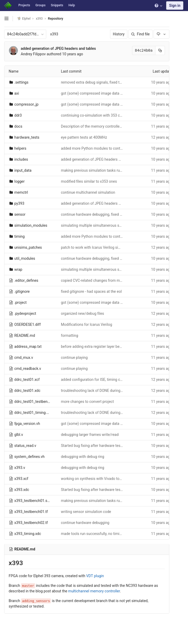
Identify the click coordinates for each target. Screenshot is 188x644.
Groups (41, 5)
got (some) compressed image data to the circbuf (101, 93)
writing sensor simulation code (86, 512)
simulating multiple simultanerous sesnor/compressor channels (113, 225)
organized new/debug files (82, 313)
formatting (70, 335)
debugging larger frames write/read (90, 435)
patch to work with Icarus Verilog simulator (96, 247)
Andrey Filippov (33, 54)
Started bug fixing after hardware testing (94, 446)
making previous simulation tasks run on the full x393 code (109, 170)
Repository (56, 19)
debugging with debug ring (83, 457)
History (117, 34)
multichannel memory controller (94, 591)
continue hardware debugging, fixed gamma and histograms (110, 214)
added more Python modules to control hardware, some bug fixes (114, 148)
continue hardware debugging (85, 523)
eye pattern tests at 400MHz (84, 137)
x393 (54, 34)
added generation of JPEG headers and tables (58, 48)
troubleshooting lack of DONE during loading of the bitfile (107, 391)
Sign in (175, 6)
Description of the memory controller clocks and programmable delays (118, 126)
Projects (24, 5)
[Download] (160, 34)
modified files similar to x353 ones (89, 181)
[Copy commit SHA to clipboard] (158, 50)
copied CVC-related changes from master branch (101, 280)
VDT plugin (95, 576)
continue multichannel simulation (88, 192)
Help (72, 5)
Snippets (57, 5)
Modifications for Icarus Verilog (87, 324)
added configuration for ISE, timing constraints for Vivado (108, 380)
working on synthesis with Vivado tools (93, 479)
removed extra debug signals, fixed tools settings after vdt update (114, 82)
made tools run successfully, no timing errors (98, 534)
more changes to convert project (87, 402)
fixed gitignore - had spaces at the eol (91, 291)
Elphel (24, 18)
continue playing (74, 358)
